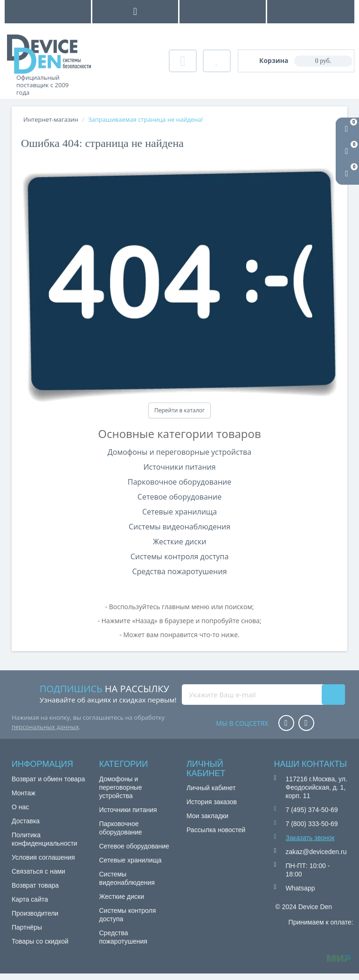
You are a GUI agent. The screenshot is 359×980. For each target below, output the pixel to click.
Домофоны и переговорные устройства (179, 452)
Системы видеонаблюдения (179, 527)
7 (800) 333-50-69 (312, 824)
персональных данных (45, 727)
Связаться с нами (38, 871)
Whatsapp (300, 888)
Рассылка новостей (216, 830)
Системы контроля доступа (180, 556)
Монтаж (24, 793)
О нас (20, 807)
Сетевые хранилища (179, 512)
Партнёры (27, 927)
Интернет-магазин (51, 119)
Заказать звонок (310, 838)
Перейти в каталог (179, 410)
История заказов (212, 802)
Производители (35, 913)
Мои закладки (207, 816)
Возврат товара (35, 885)
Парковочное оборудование (179, 482)
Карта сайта (30, 899)
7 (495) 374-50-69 (312, 810)
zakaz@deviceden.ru (316, 852)
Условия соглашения (43, 857)
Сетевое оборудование (179, 497)
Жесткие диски (180, 542)
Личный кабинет (211, 788)
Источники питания (179, 467)
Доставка (26, 821)
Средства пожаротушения (179, 571)
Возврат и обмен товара (48, 779)
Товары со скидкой (40, 941)
